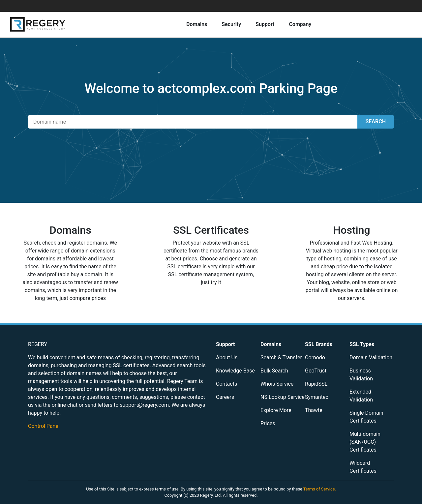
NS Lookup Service (283, 397)
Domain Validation (371, 357)
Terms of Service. (320, 489)
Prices (268, 423)
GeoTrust (316, 371)
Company (300, 24)
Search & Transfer (281, 357)
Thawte (314, 410)
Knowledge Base (235, 371)
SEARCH (376, 121)
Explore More (276, 410)
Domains (197, 24)
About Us (227, 357)
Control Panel (44, 426)
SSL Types (362, 344)
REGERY (38, 344)
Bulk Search (274, 371)
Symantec (317, 397)
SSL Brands (319, 344)
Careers (225, 397)
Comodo (315, 357)
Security (231, 24)
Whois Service (277, 384)
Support (265, 24)
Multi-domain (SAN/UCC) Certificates (365, 442)
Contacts (226, 384)
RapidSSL (316, 384)
